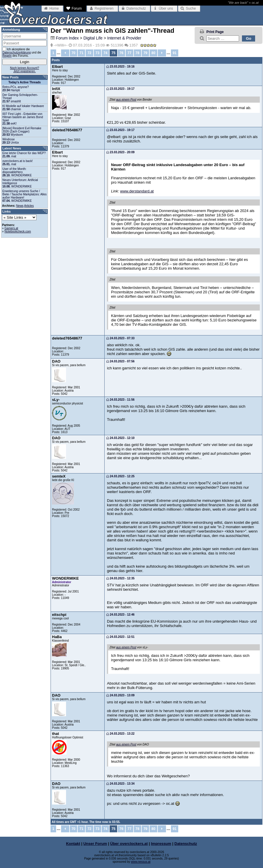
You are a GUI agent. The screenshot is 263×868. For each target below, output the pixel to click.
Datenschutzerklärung (17, 52)
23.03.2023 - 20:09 (120, 152)
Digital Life (93, 38)
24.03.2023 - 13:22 (120, 734)
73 (97, 53)
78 (137, 53)
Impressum (161, 844)
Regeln (7, 56)
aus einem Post (126, 100)
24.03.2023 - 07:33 (120, 338)
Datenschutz (186, 844)
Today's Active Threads (25, 82)
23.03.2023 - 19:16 (120, 67)
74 (105, 53)
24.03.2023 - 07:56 (120, 361)
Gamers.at (11, 228)
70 (73, 53)
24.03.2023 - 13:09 (120, 695)
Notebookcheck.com (18, 231)
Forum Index (67, 38)
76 (121, 53)
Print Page (215, 32)
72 (89, 53)
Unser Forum (95, 844)
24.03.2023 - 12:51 (120, 637)
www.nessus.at (141, 862)
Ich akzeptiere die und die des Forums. (22, 52)
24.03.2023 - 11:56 (120, 400)
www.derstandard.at (137, 191)
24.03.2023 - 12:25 (120, 476)
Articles (29, 206)
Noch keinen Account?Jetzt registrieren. (25, 70)
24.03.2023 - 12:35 (120, 578)
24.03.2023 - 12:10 (120, 438)
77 (129, 53)
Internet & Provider (124, 38)
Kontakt (73, 844)
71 (81, 53)
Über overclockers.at (129, 844)
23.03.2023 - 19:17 (120, 89)
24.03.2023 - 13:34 (120, 784)
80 (153, 53)
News (20, 206)
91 (175, 53)
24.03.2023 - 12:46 (120, 615)
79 (145, 53)
